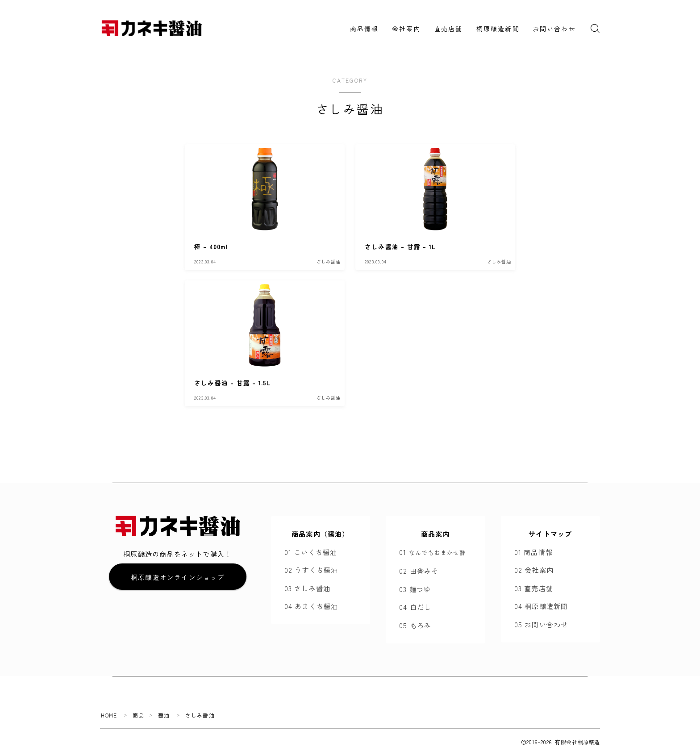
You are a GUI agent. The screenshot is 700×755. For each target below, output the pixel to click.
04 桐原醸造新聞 (541, 606)
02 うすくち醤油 (311, 570)
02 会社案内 (534, 570)
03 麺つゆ (415, 589)
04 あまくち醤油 (311, 606)
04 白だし (415, 607)
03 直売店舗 (534, 588)
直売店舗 (448, 29)
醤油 (164, 715)
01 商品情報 (533, 552)
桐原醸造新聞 (498, 29)
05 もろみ (415, 625)
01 (432, 552)
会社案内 (406, 29)
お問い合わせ (554, 29)
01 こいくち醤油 (311, 552)
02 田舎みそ (419, 571)
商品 (138, 715)
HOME (109, 715)
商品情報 (364, 29)
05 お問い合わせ (541, 624)
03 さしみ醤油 (308, 588)
